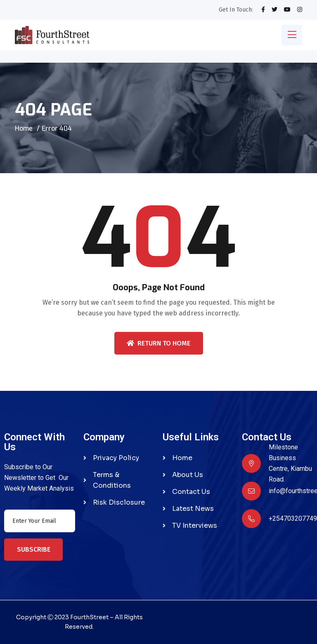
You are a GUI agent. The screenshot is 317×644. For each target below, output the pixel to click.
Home (24, 128)
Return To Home (158, 343)
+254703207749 (293, 518)
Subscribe (34, 549)
